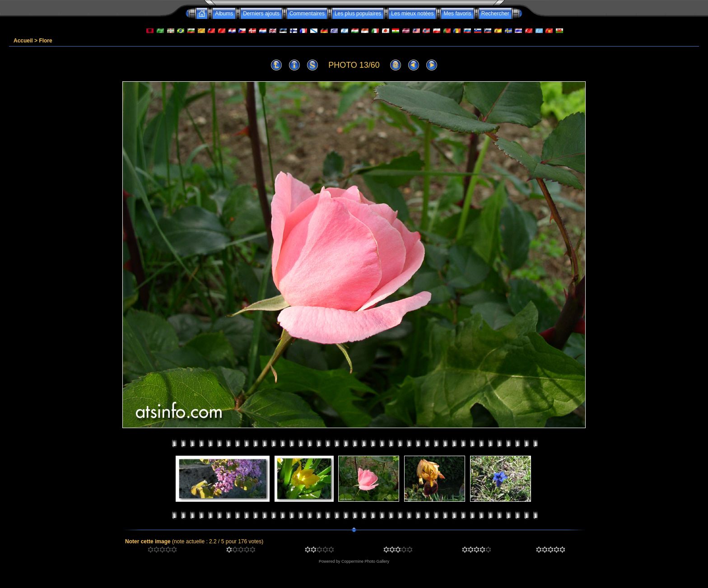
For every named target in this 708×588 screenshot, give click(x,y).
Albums (224, 14)
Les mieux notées (412, 14)
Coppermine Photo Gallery (365, 561)
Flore (45, 41)
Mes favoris (457, 14)
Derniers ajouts (261, 14)
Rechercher (495, 14)
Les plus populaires (358, 14)
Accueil (23, 41)
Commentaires (307, 14)
